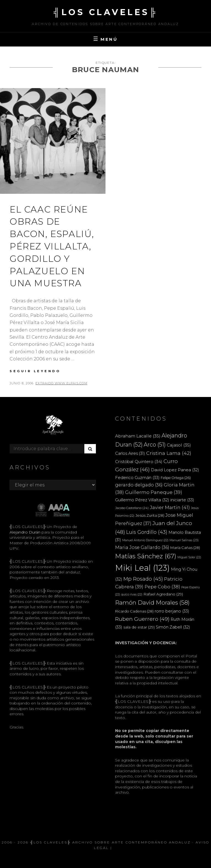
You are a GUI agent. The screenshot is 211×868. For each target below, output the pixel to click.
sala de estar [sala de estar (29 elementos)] (139, 627)
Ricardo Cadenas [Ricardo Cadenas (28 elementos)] (134, 611)
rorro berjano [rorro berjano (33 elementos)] (172, 611)
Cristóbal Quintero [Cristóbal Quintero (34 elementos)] (139, 462)
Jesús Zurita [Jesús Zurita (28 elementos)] (150, 515)
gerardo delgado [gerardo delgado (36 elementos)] (139, 485)
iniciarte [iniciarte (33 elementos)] (182, 500)
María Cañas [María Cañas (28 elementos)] (185, 548)
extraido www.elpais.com (61, 383)
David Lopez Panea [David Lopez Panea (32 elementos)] (175, 470)
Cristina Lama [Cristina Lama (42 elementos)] (169, 453)
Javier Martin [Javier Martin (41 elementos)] (170, 507)
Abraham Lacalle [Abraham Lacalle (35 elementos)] (138, 436)
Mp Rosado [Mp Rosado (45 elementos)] (143, 579)
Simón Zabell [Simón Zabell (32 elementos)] (173, 627)
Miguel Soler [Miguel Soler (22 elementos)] (189, 557)
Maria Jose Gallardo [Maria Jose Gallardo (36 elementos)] (142, 547)
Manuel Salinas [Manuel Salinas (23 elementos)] (184, 540)
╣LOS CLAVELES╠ (105, 12)
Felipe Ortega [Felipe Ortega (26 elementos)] (176, 478)
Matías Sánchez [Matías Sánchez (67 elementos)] (146, 556)
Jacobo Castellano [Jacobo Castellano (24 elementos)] (132, 508)
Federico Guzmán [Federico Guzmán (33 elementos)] (137, 477)
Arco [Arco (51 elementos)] (155, 445)
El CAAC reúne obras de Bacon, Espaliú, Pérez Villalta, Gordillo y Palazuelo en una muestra (52, 246)
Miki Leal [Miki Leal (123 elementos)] (142, 568)
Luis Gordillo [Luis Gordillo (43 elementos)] (147, 532)
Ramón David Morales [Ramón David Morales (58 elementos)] (152, 602)
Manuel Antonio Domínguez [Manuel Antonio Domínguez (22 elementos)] (145, 540)
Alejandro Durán (25, 532)
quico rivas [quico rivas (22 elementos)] (132, 594)
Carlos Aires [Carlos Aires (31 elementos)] (130, 453)
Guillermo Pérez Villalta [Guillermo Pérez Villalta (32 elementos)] (142, 500)
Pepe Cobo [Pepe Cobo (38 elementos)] (162, 587)
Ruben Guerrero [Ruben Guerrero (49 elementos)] (142, 619)
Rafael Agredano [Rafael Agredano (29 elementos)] (163, 594)
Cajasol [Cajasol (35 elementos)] (179, 445)
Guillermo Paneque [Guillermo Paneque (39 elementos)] (154, 492)
